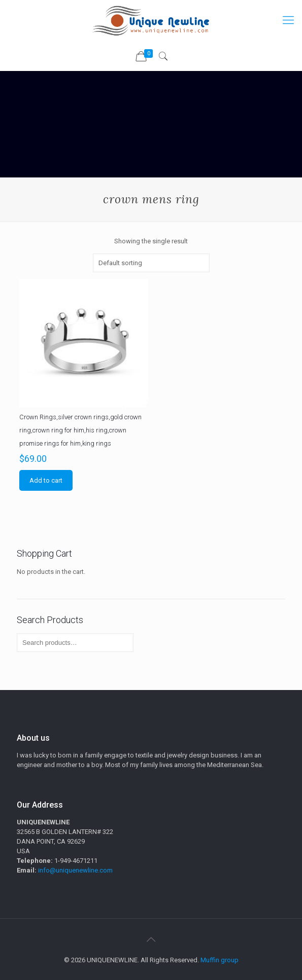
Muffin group (220, 960)
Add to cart (46, 480)
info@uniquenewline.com (75, 870)
